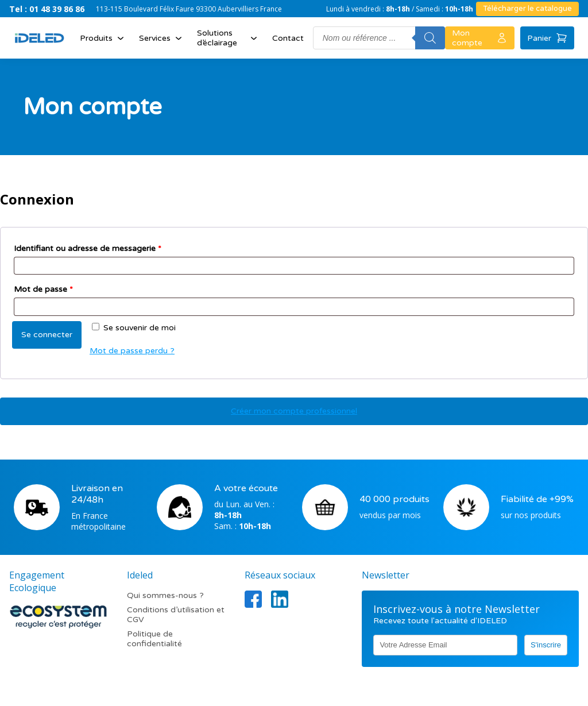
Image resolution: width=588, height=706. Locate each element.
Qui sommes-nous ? (165, 595)
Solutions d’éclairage (228, 38)
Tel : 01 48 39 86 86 (47, 9)
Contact (288, 38)
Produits (103, 38)
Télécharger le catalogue (527, 9)
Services (162, 38)
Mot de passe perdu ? (132, 351)
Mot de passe (43, 289)
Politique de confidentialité (154, 639)
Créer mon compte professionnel (294, 411)
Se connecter (47, 335)
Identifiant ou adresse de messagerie (88, 248)
